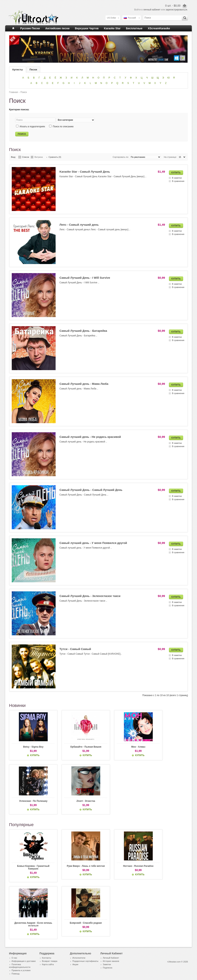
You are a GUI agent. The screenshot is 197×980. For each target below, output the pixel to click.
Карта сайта (48, 965)
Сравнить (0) (55, 157)
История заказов (111, 962)
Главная (13, 92)
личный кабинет (152, 10)
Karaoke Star (112, 28)
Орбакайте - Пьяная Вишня (76, 747)
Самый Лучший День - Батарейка (83, 331)
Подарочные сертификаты (85, 962)
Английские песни (57, 28)
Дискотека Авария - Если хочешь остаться (30, 925)
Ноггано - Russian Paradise (122, 866)
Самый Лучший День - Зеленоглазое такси (90, 596)
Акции (75, 965)
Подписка (107, 968)
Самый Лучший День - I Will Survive (85, 278)
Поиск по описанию (63, 127)
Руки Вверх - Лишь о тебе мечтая (76, 868)
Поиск (24, 92)
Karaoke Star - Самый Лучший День (85, 172)
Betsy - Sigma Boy (30, 747)
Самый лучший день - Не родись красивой (90, 437)
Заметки (107, 965)
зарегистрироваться (176, 10)
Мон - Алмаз (121, 747)
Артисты (18, 70)
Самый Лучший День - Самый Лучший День (91, 490)
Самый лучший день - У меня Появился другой (93, 543)
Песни (33, 70)
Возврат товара (50, 962)
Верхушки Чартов (87, 28)
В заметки (177, 178)
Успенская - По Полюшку (30, 801)
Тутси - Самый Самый (75, 649)
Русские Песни (30, 28)
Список (26, 157)
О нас (14, 958)
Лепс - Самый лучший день (79, 225)
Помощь (16, 974)
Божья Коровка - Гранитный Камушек (30, 868)
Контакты (47, 958)
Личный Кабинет (111, 958)
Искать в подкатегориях (32, 127)
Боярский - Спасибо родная (76, 923)
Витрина (39, 157)
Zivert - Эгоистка (76, 801)
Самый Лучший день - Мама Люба (84, 384)
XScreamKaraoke (159, 28)
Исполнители (79, 958)
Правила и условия (21, 971)
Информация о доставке (24, 962)
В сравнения (178, 181)
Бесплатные (134, 28)
